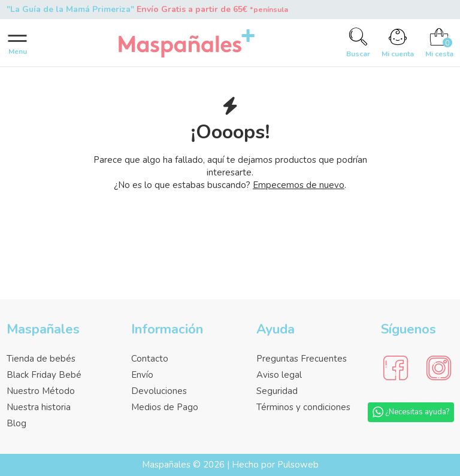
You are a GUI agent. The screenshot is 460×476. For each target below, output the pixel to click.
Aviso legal (279, 375)
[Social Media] (396, 369)
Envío (142, 375)
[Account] (398, 43)
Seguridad (277, 391)
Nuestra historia (39, 407)
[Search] (358, 43)
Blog (16, 423)
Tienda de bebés (41, 359)
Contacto (150, 359)
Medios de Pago (165, 407)
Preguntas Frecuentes (302, 359)
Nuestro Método (41, 391)
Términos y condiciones (303, 407)
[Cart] (439, 43)
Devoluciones (159, 391)
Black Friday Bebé (44, 375)
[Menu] (18, 43)
